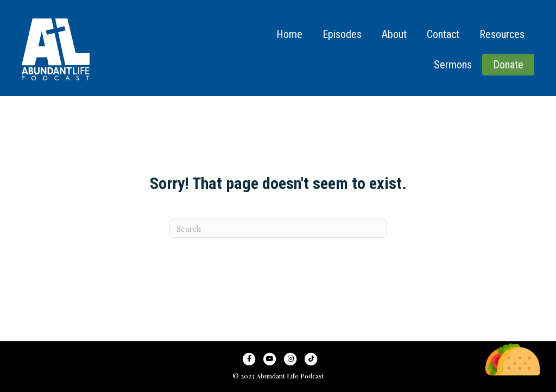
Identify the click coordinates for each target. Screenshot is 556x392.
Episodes (342, 34)
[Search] (278, 229)
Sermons (453, 65)
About (394, 34)
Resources (502, 34)
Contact (443, 34)
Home (289, 34)
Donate (508, 65)
